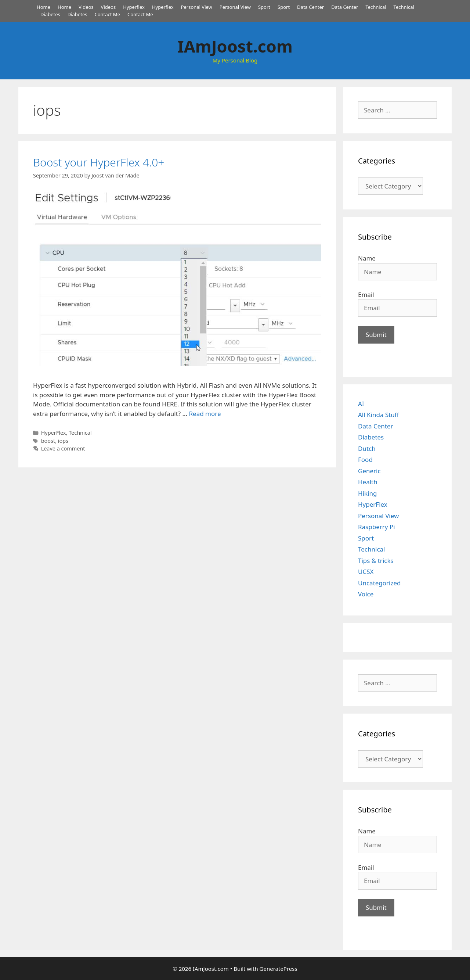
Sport (264, 7)
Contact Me (107, 14)
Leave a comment (63, 448)
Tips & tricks (376, 561)
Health (368, 482)
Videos (86, 7)
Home (44, 7)
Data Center (310, 7)
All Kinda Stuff (379, 415)
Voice (366, 594)
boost (48, 441)
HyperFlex (54, 433)
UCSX (366, 572)
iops (63, 441)
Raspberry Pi (377, 527)
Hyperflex (134, 7)
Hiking (367, 493)
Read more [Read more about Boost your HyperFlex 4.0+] (205, 414)
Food (365, 460)
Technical (376, 7)
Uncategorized (379, 583)
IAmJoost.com (235, 46)
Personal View (197, 7)
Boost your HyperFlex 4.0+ (99, 162)
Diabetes (50, 14)
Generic (369, 471)
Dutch (367, 448)
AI (361, 404)
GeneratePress (279, 969)
